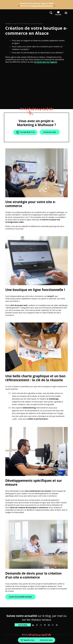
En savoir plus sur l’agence (46, 62)
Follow (58, 13)
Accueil (8, 24)
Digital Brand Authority (42, 6)
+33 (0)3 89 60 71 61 (25, 132)
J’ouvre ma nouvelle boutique (20, 597)
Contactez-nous (46, 640)
